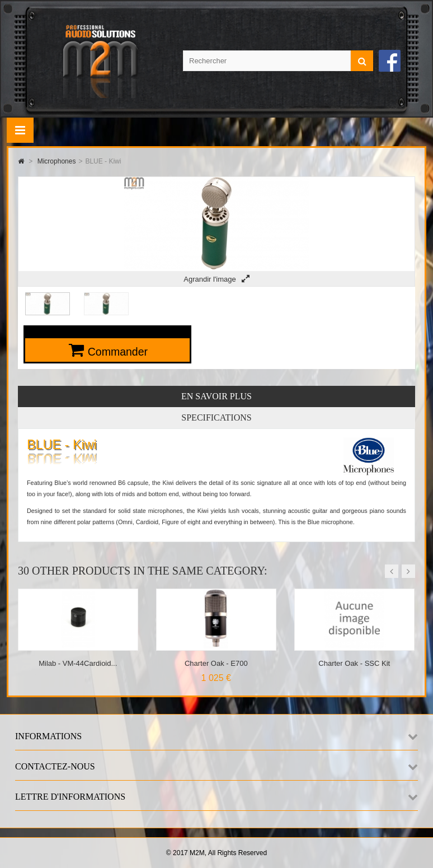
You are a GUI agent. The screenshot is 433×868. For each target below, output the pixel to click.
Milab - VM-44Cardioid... (78, 663)
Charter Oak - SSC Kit (354, 663)
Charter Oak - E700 (216, 663)
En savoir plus (216, 396)
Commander (118, 352)
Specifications (216, 417)
